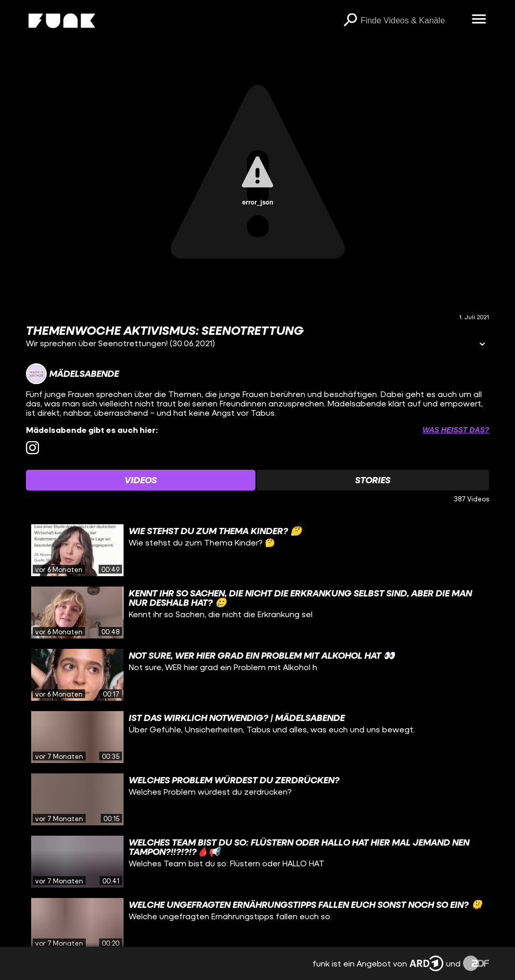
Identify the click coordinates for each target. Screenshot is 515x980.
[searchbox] (412, 21)
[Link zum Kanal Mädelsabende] (72, 374)
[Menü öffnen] (479, 20)
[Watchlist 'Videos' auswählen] (141, 480)
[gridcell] (258, 550)
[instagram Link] (32, 448)
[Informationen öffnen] (482, 345)
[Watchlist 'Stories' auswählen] (373, 480)
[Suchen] (350, 21)
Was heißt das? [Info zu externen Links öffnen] (456, 430)
